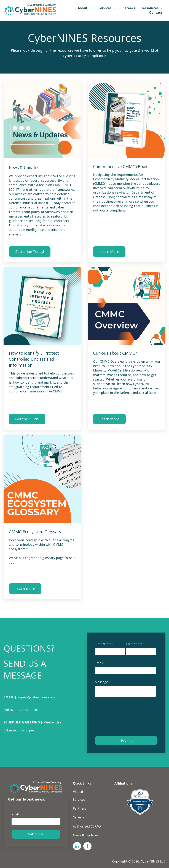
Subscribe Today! (30, 252)
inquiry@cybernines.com (36, 697)
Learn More (109, 252)
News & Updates (86, 835)
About (83, 8)
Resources (150, 8)
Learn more (109, 419)
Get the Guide (27, 419)
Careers (129, 8)
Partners (80, 808)
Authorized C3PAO (87, 826)
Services (105, 8)
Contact (156, 12)
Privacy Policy (107, 725)
